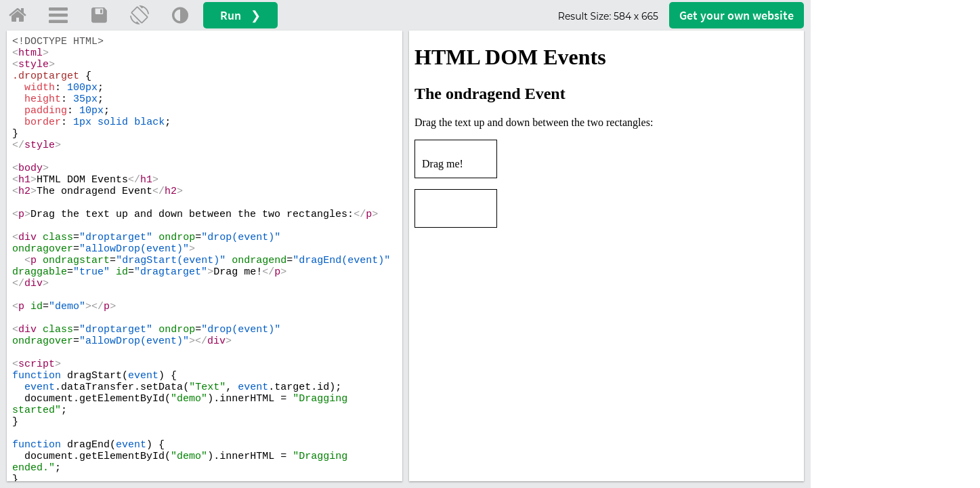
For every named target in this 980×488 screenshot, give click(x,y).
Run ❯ (240, 15)
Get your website (737, 15)
